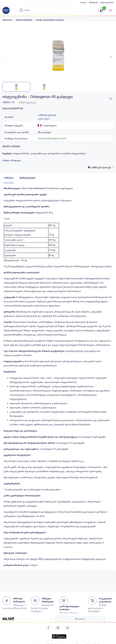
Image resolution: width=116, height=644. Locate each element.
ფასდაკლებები (107, 2)
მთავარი (7, 20)
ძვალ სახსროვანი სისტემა (50, 20)
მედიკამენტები (24, 20)
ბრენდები (93, 2)
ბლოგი (83, 2)
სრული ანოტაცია (12, 160)
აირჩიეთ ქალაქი (47, 115)
